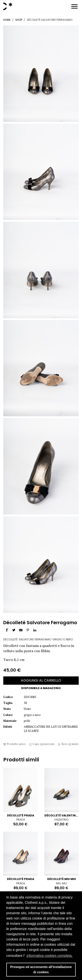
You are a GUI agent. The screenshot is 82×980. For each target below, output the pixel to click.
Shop (19, 20)
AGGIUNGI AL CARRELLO (41, 680)
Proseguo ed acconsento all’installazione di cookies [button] (41, 970)
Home (7, 20)
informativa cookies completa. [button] (50, 956)
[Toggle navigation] (74, 7)
